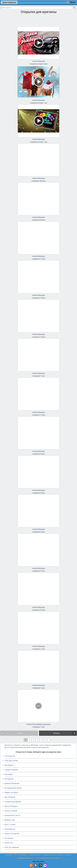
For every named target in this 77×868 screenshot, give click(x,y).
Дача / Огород (10, 825)
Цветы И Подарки (11, 806)
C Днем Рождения (11, 770)
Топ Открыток (10, 756)
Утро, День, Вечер (11, 761)
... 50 (50, 740)
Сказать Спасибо (11, 811)
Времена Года (10, 820)
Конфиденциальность (26, 858)
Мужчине (41, 61)
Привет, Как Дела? (11, 793)
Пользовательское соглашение (48, 858)
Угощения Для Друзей (13, 802)
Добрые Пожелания (12, 783)
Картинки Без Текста (12, 815)
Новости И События (12, 834)
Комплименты (10, 829)
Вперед (56, 733)
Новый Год (9, 843)
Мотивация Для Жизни (13, 788)
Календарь (9, 774)
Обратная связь (35, 855)
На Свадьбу (9, 838)
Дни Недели (9, 765)
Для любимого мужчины (41, 724)
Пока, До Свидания (12, 847)
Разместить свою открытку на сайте (57, 855)
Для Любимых (10, 797)
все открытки (9, 2)
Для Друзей (9, 779)
